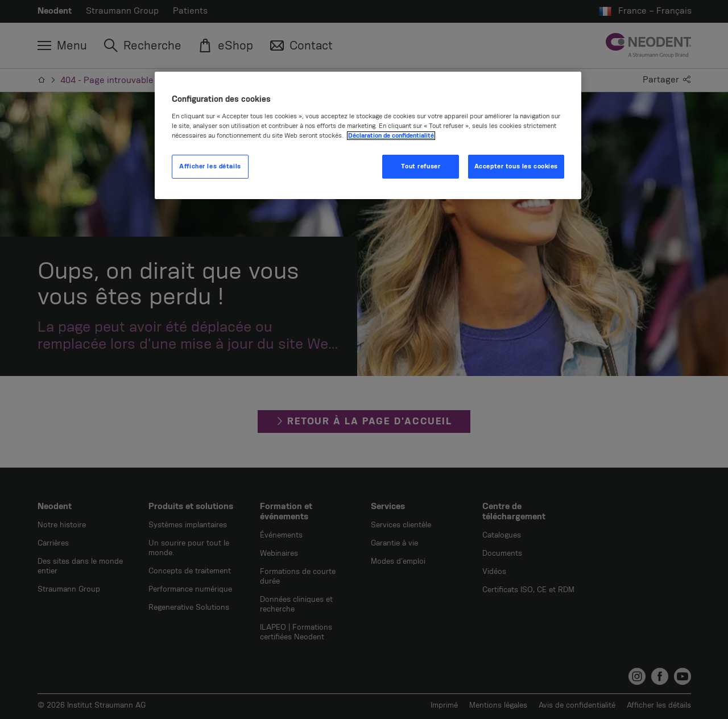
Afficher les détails (210, 166)
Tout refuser (421, 166)
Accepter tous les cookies (516, 166)
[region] (368, 135)
